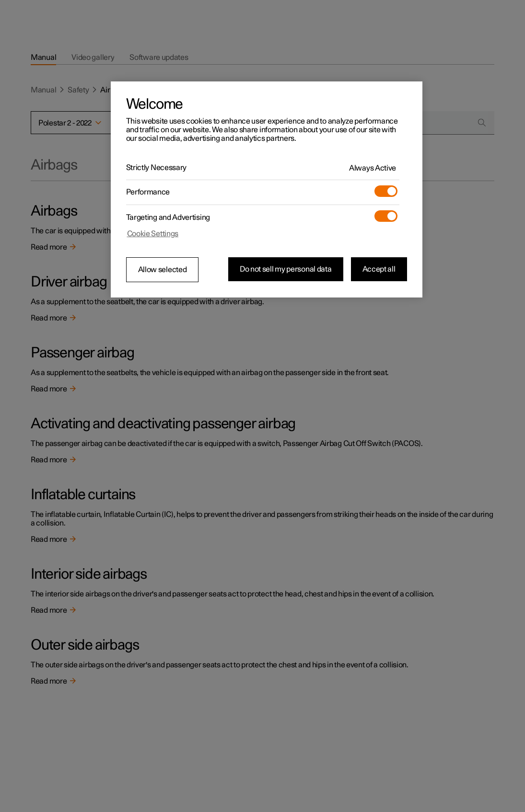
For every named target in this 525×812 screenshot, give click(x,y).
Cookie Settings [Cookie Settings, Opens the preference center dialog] (153, 234)
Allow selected (163, 270)
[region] (267, 190)
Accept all (379, 269)
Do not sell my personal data (286, 269)
